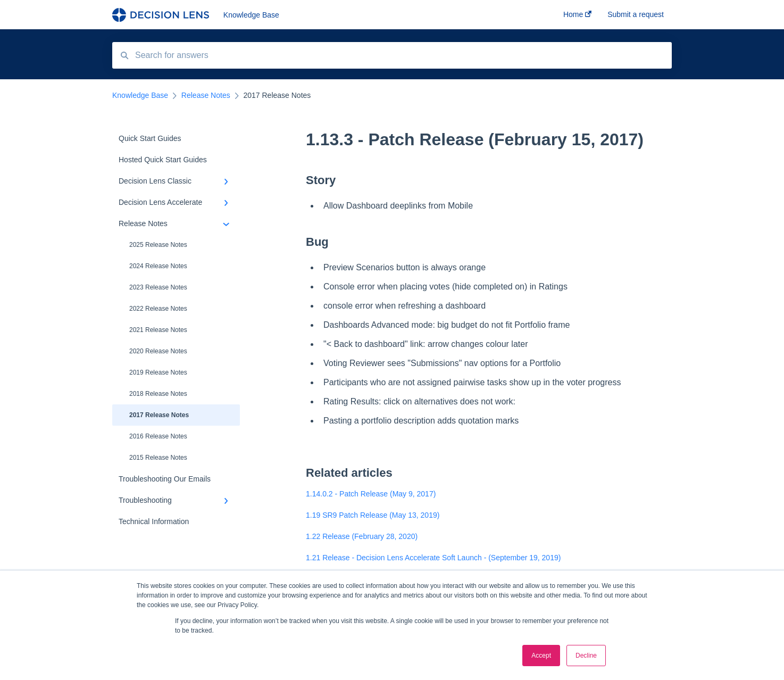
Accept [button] (541, 656)
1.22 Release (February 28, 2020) (362, 536)
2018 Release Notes (158, 394)
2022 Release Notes (158, 309)
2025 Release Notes (158, 245)
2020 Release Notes (158, 351)
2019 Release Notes (158, 372)
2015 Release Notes (158, 458)
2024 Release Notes (158, 266)
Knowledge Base (251, 15)
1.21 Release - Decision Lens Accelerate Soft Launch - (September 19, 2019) (433, 558)
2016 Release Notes (158, 436)
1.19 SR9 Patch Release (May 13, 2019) (373, 515)
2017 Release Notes (159, 415)
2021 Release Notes (158, 330)
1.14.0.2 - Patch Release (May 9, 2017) (371, 494)
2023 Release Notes (158, 287)
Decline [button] (586, 656)
